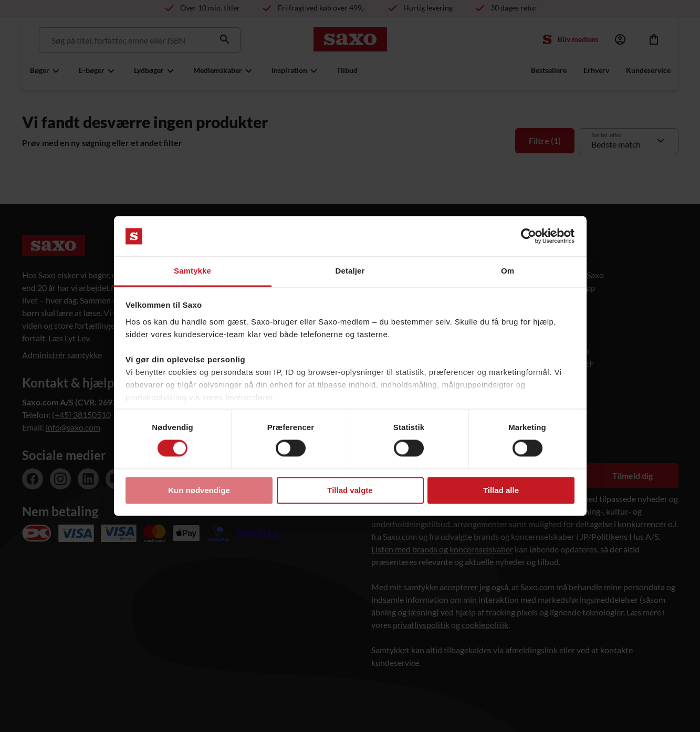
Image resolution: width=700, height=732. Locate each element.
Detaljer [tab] (350, 271)
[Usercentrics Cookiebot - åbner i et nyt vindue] (529, 236)
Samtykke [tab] (192, 271)
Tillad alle (501, 490)
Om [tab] (508, 271)
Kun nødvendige (199, 490)
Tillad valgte (350, 490)
